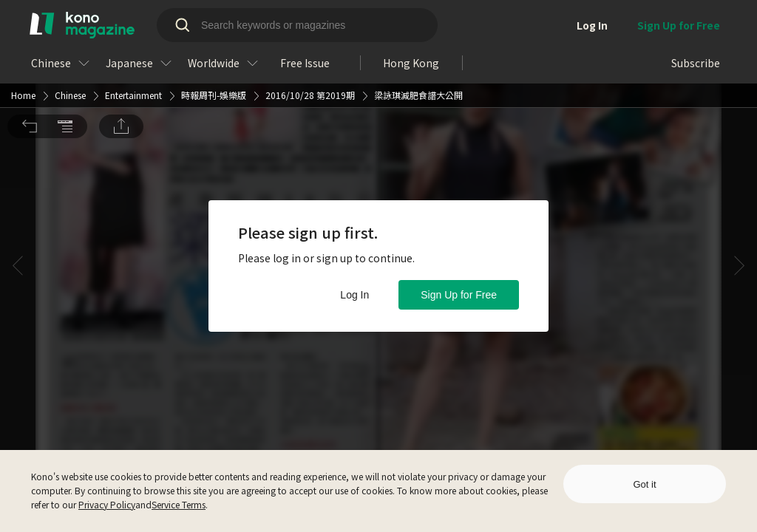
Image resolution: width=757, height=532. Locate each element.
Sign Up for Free (459, 295)
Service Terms (179, 504)
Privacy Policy (107, 504)
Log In (354, 295)
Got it (644, 484)
